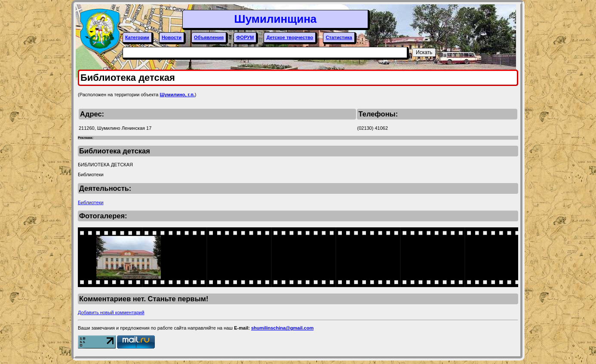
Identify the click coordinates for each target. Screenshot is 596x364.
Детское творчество (290, 37)
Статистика (339, 37)
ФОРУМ (245, 37)
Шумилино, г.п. (177, 95)
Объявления (209, 37)
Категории (137, 37)
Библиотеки (91, 202)
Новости (172, 37)
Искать (424, 52)
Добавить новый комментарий (111, 312)
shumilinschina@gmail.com (282, 328)
